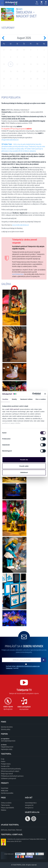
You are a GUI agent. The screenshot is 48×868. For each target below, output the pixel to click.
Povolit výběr (24, 466)
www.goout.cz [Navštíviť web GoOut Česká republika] (29, 808)
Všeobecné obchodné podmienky (11, 769)
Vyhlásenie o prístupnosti (8, 778)
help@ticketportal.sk (7, 747)
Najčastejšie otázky (7, 749)
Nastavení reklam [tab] (26, 399)
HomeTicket (5, 788)
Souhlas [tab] (5, 399)
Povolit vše (24, 460)
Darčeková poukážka (7, 793)
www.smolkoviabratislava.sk (20, 225)
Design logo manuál (7, 774)
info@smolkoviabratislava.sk (10, 140)
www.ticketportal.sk (18, 274)
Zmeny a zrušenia (6, 803)
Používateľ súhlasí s (23, 667)
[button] (41, 3)
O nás (3, 759)
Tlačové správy (5, 805)
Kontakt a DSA (5, 766)
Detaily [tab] (14, 399)
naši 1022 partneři (13, 409)
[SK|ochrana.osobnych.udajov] (10, 771)
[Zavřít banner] (45, 394)
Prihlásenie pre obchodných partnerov (12, 776)
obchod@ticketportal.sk (8, 741)
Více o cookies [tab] (41, 399)
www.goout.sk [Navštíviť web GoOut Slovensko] (29, 805)
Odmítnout (24, 472)
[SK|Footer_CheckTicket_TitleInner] (11, 830)
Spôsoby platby (6, 729)
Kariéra (3, 761)
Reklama (4, 810)
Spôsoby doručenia (7, 727)
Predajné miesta (6, 764)
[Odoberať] (44, 660)
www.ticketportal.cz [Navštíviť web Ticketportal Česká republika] (31, 803)
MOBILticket (5, 791)
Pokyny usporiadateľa (7, 808)
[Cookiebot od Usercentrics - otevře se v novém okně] (32, 394)
